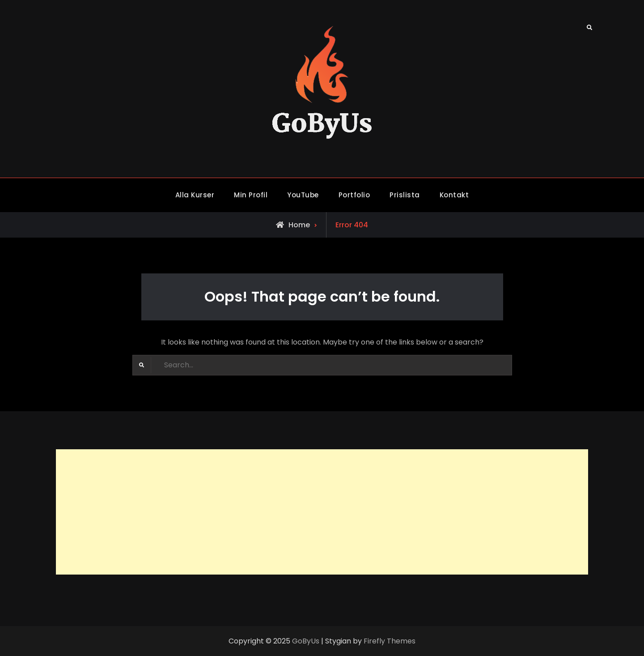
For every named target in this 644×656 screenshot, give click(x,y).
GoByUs (306, 641)
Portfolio (354, 195)
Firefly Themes (390, 641)
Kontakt (454, 195)
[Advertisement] (322, 512)
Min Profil (251, 195)
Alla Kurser (195, 195)
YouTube (303, 195)
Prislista (405, 195)
